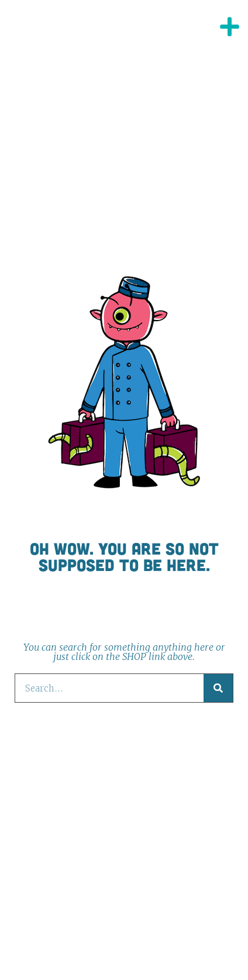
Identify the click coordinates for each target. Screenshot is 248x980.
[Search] (218, 688)
